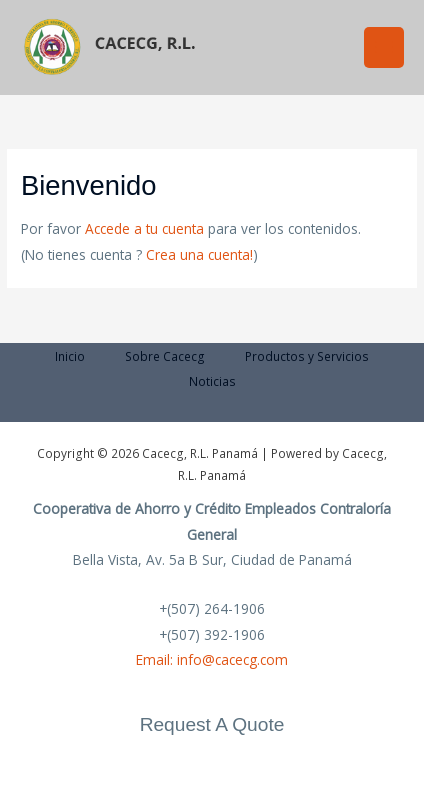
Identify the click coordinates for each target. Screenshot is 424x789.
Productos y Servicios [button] (307, 356)
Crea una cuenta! (199, 254)
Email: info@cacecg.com (212, 659)
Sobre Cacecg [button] (165, 356)
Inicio (70, 356)
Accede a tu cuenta (144, 228)
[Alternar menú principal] (384, 47)
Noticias (212, 381)
